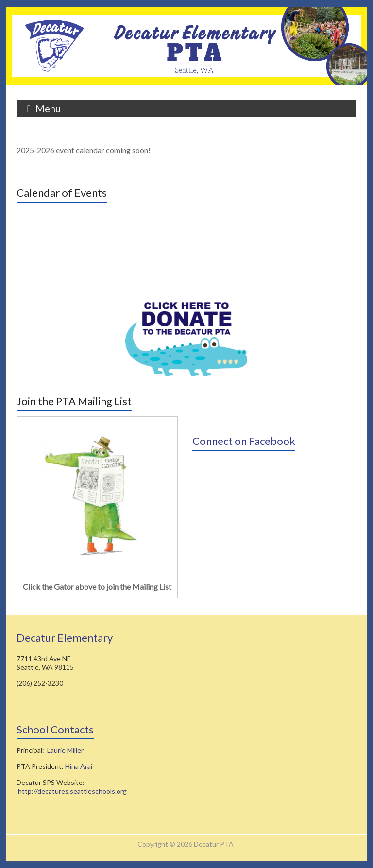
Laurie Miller (65, 750)
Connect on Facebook (244, 441)
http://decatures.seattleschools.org (72, 791)
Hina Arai (79, 766)
